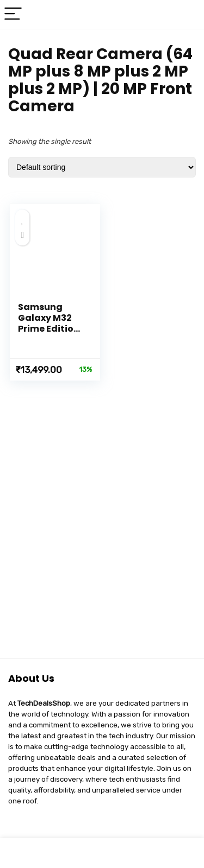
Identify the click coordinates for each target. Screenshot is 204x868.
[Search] (187, 14)
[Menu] (13, 14)
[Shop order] (102, 167)
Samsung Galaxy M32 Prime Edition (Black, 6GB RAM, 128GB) (49, 329)
